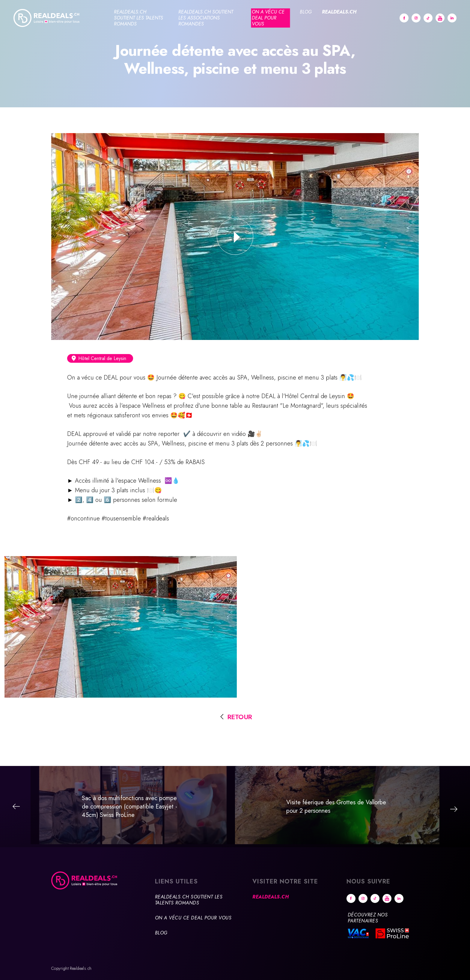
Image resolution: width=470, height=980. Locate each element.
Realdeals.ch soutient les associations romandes (206, 18)
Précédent (16, 806)
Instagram (416, 18)
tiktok (428, 18)
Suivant (454, 809)
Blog (306, 12)
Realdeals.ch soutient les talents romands (138, 18)
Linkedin (452, 18)
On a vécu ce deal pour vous (268, 18)
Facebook (404, 18)
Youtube (440, 18)
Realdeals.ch (339, 12)
